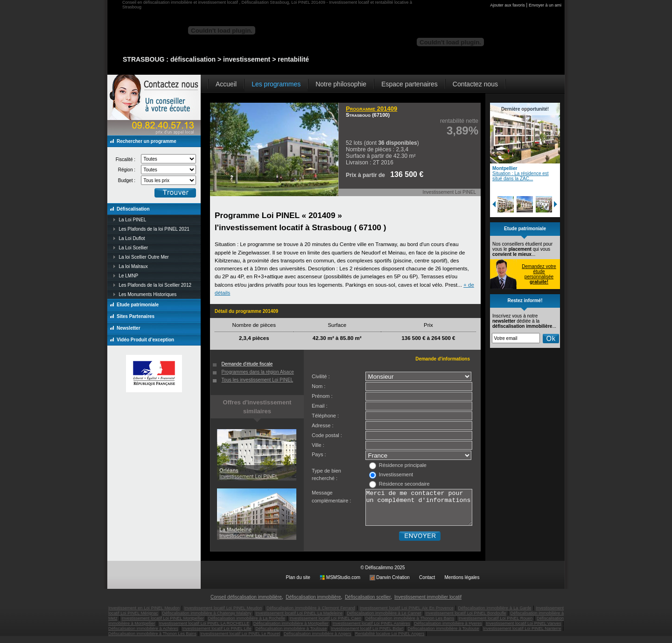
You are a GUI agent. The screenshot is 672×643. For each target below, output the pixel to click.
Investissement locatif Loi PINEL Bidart (367, 636)
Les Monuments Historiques (147, 294)
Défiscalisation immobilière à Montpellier (291, 630)
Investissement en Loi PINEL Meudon (144, 615)
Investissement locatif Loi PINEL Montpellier (163, 625)
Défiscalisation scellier (368, 604)
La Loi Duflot (132, 238)
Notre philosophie (341, 84)
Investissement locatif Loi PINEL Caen (325, 625)
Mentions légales (462, 584)
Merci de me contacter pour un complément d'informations (419, 511)
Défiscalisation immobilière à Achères (143, 636)
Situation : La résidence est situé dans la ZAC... (521, 176)
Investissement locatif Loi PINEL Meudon (223, 615)
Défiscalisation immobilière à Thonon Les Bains (410, 625)
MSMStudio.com (343, 584)
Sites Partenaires (136, 316)
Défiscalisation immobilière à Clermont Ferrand (311, 615)
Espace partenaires (409, 84)
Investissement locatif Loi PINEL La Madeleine (299, 620)
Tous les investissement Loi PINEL (257, 380)
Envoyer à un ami (545, 5)
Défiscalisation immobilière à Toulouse (291, 636)
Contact (427, 584)
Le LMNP (128, 276)
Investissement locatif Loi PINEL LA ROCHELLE (204, 630)
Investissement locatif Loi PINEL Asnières (371, 630)
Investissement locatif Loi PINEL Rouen (495, 625)
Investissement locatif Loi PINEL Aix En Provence (406, 615)
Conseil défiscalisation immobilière (246, 604)
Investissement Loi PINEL (249, 473)
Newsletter (129, 328)
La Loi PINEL (132, 220)
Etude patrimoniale (138, 305)
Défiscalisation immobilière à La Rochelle (247, 625)
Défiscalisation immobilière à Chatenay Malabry (207, 620)
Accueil (226, 84)
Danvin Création (393, 584)
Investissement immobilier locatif (428, 604)
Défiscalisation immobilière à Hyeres (448, 630)
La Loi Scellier (133, 248)
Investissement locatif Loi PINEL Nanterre (522, 636)
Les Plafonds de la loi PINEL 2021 (154, 229)
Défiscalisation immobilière (313, 604)
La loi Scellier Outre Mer (143, 257)
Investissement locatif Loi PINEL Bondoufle (465, 620)
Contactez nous (475, 84)
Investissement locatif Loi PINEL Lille (217, 636)
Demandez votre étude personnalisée (539, 274)
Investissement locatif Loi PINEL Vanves (523, 630)
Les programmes (276, 84)
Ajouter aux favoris (507, 5)
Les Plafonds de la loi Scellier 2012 (155, 285)
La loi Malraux (133, 266)
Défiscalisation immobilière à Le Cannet (384, 620)
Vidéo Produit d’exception (145, 340)
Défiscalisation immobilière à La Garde (495, 615)
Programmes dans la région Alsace (258, 372)
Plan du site (298, 584)
